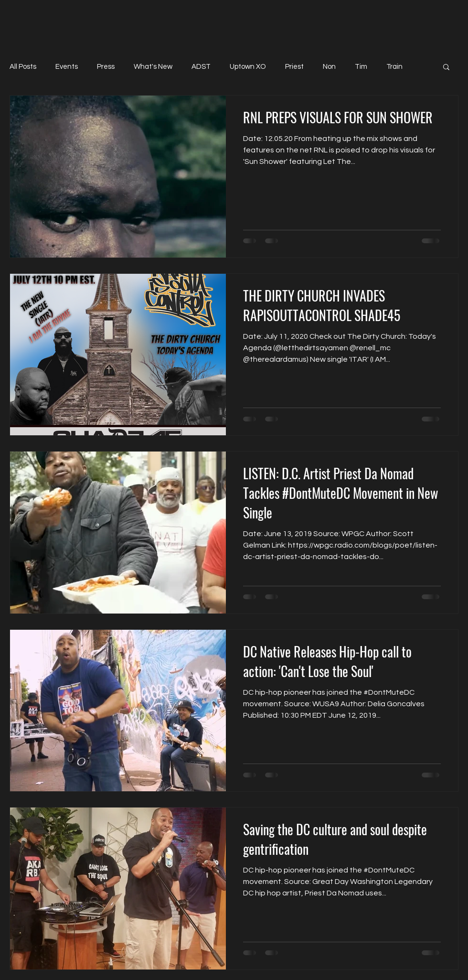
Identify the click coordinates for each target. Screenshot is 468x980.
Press (106, 67)
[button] (446, 68)
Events (67, 67)
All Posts (23, 67)
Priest (294, 67)
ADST (201, 67)
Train (394, 67)
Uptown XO (248, 67)
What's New (153, 67)
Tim (361, 67)
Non (329, 67)
